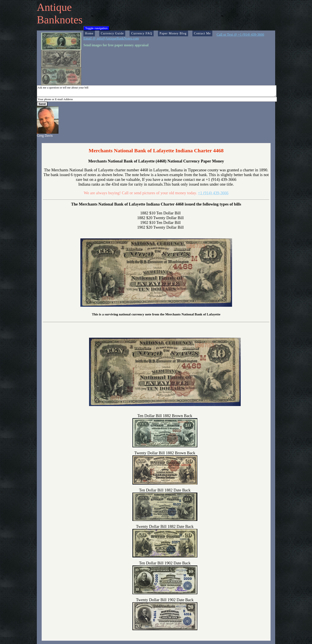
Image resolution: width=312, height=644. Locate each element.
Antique (54, 7)
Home (89, 33)
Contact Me (202, 33)
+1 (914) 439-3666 (213, 193)
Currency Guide (112, 33)
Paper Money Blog (173, 33)
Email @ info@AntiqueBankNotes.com (111, 38)
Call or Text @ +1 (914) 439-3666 (240, 35)
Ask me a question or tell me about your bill (157, 91)
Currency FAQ (142, 33)
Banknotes (60, 20)
